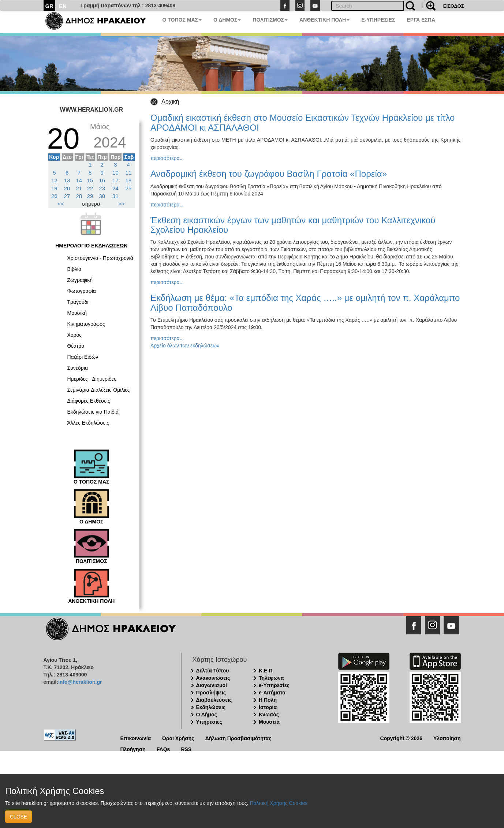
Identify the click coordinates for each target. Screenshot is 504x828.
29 (90, 196)
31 (115, 196)
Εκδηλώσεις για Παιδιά (93, 412)
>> (122, 204)
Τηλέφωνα (271, 678)
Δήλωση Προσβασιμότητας (238, 738)
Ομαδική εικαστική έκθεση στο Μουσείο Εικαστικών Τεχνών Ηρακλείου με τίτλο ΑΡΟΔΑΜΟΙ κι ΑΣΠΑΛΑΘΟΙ (303, 122)
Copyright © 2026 (401, 738)
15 (90, 180)
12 (54, 180)
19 (54, 188)
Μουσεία (269, 722)
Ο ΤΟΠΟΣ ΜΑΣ (182, 20)
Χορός (75, 335)
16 (102, 180)
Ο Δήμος (207, 715)
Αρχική (170, 102)
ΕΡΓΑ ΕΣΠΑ (421, 20)
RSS (186, 749)
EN (63, 6)
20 (67, 188)
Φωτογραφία (82, 291)
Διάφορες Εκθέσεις (89, 401)
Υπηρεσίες (209, 722)
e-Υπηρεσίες (274, 685)
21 (79, 188)
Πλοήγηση (133, 749)
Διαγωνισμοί (212, 685)
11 (129, 173)
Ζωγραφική (80, 280)
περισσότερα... (167, 158)
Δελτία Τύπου (213, 671)
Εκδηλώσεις (211, 707)
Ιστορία (268, 707)
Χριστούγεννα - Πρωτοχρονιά (100, 258)
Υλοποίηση (447, 738)
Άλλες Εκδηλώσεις (88, 423)
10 (115, 173)
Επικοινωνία (136, 738)
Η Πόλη (268, 700)
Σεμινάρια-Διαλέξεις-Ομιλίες (99, 390)
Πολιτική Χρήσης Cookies (279, 803)
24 (115, 188)
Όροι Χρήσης (178, 738)
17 (115, 180)
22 (90, 188)
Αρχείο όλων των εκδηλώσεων (185, 346)
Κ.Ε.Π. (266, 671)
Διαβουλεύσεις (214, 700)
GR (50, 6)
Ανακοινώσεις (213, 678)
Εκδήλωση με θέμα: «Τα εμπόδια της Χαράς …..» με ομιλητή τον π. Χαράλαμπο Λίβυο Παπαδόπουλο (305, 303)
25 (129, 188)
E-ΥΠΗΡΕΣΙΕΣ (378, 20)
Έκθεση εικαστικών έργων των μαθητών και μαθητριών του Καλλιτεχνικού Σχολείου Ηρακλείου (293, 225)
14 (79, 180)
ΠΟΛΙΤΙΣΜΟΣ (270, 20)
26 (54, 196)
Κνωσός (269, 715)
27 (67, 196)
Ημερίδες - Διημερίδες (92, 379)
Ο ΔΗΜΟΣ (227, 20)
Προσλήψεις (211, 693)
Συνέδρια (78, 368)
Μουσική (77, 313)
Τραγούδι (78, 302)
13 (67, 180)
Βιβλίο (74, 269)
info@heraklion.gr (80, 682)
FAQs (163, 749)
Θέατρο (76, 346)
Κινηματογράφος (86, 324)
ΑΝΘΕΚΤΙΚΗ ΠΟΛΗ (324, 20)
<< (61, 204)
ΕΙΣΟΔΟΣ (454, 6)
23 (102, 188)
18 (129, 180)
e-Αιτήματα (272, 693)
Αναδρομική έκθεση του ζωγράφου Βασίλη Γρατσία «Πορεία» (269, 174)
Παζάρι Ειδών (83, 357)
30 (102, 196)
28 (79, 196)
